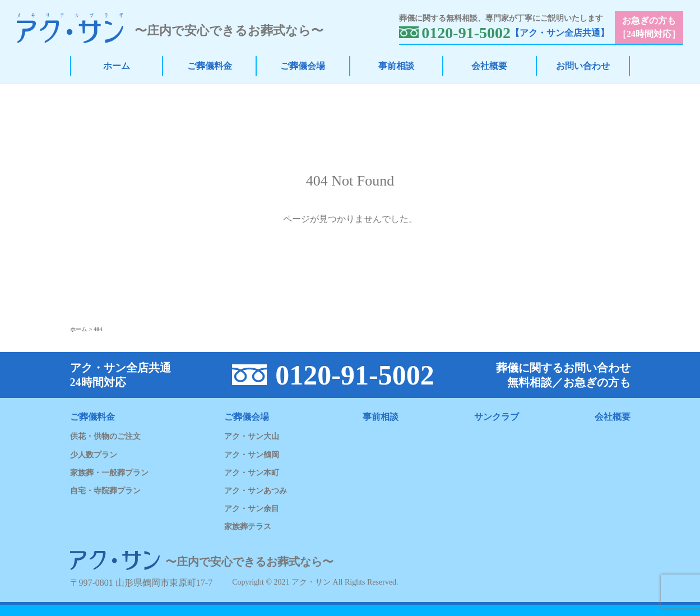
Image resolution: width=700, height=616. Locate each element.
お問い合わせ (583, 66)
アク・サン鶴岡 (252, 455)
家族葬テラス (248, 527)
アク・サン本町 (252, 473)
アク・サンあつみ (256, 491)
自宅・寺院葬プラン (105, 491)
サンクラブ (497, 417)
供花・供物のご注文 (105, 436)
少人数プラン (94, 455)
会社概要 (489, 66)
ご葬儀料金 (210, 66)
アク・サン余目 (252, 509)
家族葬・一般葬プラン (109, 473)
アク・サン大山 (252, 436)
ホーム (117, 66)
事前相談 (396, 66)
